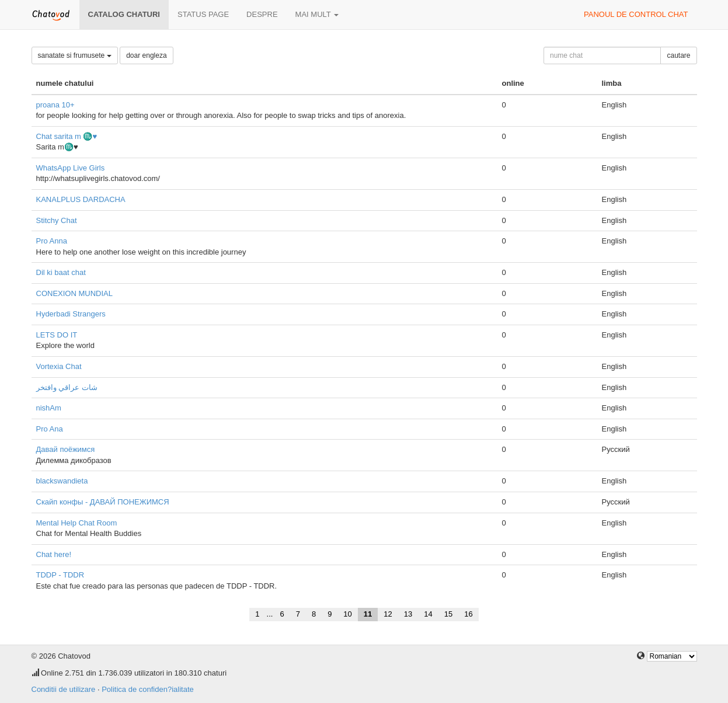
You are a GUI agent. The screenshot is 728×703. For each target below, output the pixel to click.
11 (368, 614)
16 (468, 614)
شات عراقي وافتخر (67, 387)
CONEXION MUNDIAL (74, 293)
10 (347, 614)
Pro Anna (52, 241)
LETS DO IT (57, 335)
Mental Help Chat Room (77, 523)
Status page (203, 14)
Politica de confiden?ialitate (148, 689)
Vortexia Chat (59, 366)
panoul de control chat (636, 14)
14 (428, 614)
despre (262, 14)
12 (388, 614)
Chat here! (54, 554)
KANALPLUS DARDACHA (81, 199)
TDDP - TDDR (60, 575)
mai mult (317, 14)
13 (408, 614)
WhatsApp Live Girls (71, 168)
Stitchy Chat (57, 220)
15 (448, 614)
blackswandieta (62, 481)
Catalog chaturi (124, 14)
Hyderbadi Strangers (71, 314)
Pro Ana (50, 429)
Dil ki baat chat (61, 272)
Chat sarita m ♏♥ (67, 136)
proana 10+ (55, 105)
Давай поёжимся (66, 449)
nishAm (49, 408)
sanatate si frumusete (75, 55)
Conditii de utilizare (64, 689)
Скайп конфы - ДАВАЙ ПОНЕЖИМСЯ (103, 502)
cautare (678, 55)
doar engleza (146, 55)
